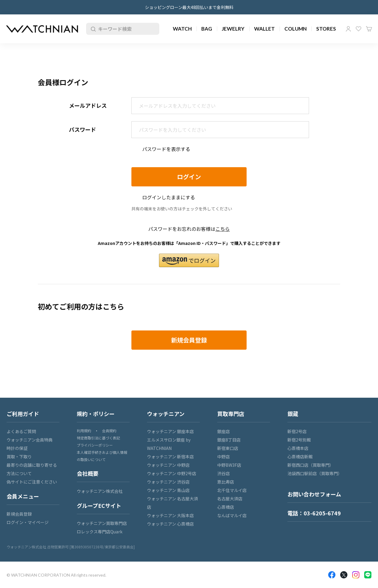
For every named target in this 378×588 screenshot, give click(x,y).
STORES (326, 29)
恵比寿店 (226, 482)
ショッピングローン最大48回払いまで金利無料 (189, 7)
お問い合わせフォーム (314, 494)
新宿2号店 (297, 431)
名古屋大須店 (230, 499)
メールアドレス (88, 105)
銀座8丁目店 (229, 440)
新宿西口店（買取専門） (310, 465)
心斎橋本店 (298, 448)
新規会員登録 (19, 514)
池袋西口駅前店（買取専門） (315, 473)
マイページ (348, 29)
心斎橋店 (226, 507)
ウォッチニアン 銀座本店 (170, 431)
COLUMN (295, 29)
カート (369, 29)
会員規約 (109, 431)
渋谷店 (223, 473)
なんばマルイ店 (232, 515)
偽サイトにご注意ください (32, 482)
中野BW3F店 (229, 465)
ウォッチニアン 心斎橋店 (170, 524)
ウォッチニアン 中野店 (168, 465)
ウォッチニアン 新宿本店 (170, 457)
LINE (368, 575)
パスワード (82, 129)
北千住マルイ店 (232, 490)
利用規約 (84, 431)
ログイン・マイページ (28, 522)
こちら (223, 229)
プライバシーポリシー (95, 445)
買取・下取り (19, 457)
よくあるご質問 (21, 431)
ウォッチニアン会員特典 (30, 440)
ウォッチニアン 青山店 (168, 490)
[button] (189, 260)
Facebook (332, 575)
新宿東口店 (228, 448)
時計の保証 (17, 448)
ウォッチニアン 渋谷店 (168, 482)
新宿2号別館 (299, 440)
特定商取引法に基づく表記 (98, 438)
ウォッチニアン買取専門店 (102, 523)
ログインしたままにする (169, 197)
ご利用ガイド (23, 414)
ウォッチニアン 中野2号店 (172, 473)
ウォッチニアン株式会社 (100, 491)
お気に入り (358, 29)
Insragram (356, 575)
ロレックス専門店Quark (100, 532)
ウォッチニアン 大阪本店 (170, 515)
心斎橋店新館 (300, 457)
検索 (92, 29)
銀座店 (223, 431)
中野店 (223, 457)
